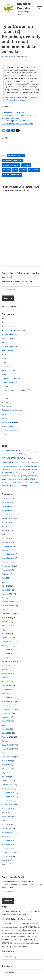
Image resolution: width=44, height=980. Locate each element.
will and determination (12, 175)
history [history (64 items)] (21, 466)
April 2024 (6, 586)
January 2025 (7, 550)
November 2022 (8, 653)
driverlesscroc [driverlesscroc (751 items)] (12, 458)
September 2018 (8, 852)
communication (8, 338)
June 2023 (6, 626)
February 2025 (8, 546)
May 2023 (6, 630)
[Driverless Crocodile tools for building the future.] (17, 8)
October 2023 (7, 610)
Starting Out (6, 406)
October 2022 (7, 657)
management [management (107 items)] (8, 473)
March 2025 (6, 542)
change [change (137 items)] (17, 451)
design (4, 342)
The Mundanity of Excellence (13, 112)
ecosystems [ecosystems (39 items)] (28, 463)
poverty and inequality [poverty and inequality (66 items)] (30, 476)
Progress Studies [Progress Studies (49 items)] (14, 479)
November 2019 (8, 797)
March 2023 (6, 638)
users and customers (10, 430)
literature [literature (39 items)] (34, 470)
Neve (4, 978)
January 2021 (7, 741)
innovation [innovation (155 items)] (30, 466)
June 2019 (6, 816)
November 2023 (8, 606)
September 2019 (8, 804)
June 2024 (6, 578)
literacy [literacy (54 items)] (29, 470)
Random (5, 394)
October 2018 (7, 848)
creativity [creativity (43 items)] (13, 454)
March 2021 (6, 733)
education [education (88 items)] (36, 463)
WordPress (21, 978)
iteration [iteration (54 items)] (38, 466)
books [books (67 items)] (11, 451)
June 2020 (6, 769)
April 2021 (6, 729)
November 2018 (8, 844)
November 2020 (8, 749)
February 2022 (8, 689)
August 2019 (7, 808)
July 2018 (6, 860)
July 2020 (6, 765)
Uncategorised (7, 426)
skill (15, 170)
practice (6, 170)
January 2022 (7, 693)
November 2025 (8, 510)
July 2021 (6, 717)
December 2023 (8, 602)
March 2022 (6, 685)
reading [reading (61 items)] (23, 479)
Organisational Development (13, 382)
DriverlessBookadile (10, 346)
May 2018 (6, 864)
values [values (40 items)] (19, 486)
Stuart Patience (9, 57)
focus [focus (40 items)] (3, 467)
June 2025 (6, 530)
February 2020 (8, 785)
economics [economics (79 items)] (19, 463)
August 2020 (7, 761)
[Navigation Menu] (39, 8)
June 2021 (6, 721)
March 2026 (6, 498)
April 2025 (6, 538)
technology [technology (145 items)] (7, 486)
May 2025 (6, 534)
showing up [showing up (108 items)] (7, 482)
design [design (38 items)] (24, 454)
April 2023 (6, 634)
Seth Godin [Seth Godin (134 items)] (32, 479)
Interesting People (9, 370)
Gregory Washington (11, 165)
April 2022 (6, 681)
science (5, 402)
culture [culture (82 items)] (19, 454)
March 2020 (6, 781)
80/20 (4, 319)
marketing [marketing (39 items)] (17, 473)
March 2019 (6, 828)
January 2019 (7, 836)
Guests (5, 358)
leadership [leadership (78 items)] (14, 469)
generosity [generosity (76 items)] (14, 466)
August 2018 (7, 856)
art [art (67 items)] (7, 451)
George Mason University (13, 160)
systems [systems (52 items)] (15, 482)
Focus (4, 354)
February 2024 (8, 594)
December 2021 (8, 697)
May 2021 (6, 725)
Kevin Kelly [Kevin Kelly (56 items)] (6, 470)
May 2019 (6, 820)
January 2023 (7, 646)
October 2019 (7, 801)
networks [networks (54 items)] (24, 473)
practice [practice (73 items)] (5, 479)
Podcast (5, 386)
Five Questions (8, 350)
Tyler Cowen (34, 170)
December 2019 (8, 793)
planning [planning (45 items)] (14, 476)
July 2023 (6, 622)
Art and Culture (8, 327)
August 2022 (7, 665)
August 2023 (7, 618)
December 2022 (8, 649)
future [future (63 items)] (8, 466)
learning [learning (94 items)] (22, 469)
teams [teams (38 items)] (20, 482)
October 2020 (7, 753)
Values (4, 434)
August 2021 (7, 713)
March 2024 (6, 590)
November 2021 (8, 701)
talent (23, 170)
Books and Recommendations (13, 331)
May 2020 (6, 773)
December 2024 (8, 554)
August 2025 (7, 522)
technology (6, 418)
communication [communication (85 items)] (27, 451)
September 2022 (8, 661)
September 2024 (8, 566)
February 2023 (8, 642)
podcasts (26, 165)
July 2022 (6, 669)
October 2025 (7, 514)
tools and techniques (10, 422)
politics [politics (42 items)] (19, 476)
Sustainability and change (12, 410)
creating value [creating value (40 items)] (6, 454)
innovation (6, 366)
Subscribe (8, 298)
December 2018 (8, 840)
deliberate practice (16, 156)
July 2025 (6, 526)
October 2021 (7, 705)
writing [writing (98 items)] (24, 486)
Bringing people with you (11, 334)
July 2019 (6, 812)
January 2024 (7, 598)
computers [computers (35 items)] (37, 451)
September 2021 (8, 709)
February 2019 (8, 832)
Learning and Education (11, 378)
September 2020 (8, 757)
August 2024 (7, 570)
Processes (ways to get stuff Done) (15, 390)
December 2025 (8, 506)
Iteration (5, 374)
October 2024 (7, 562)
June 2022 (6, 673)
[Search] (19, 264)
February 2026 (8, 502)
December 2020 (8, 745)
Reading (5, 398)
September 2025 (8, 518)
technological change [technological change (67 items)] (31, 482)
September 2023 (8, 614)
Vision (4, 438)
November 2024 (8, 558)
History (5, 362)
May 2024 (6, 582)
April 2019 (6, 824)
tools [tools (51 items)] (15, 486)
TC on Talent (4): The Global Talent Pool (17, 124)
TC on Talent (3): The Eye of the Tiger (16, 121)
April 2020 (6, 777)
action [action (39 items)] (4, 451)
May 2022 (6, 677)
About (4, 323)
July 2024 (6, 574)
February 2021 (8, 737)
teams (4, 414)
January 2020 (7, 789)
